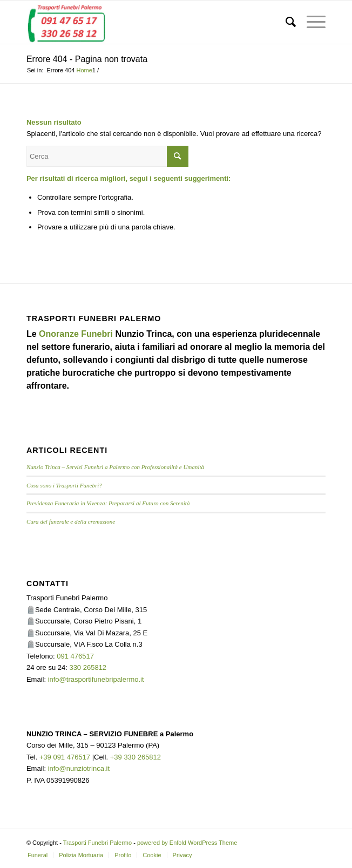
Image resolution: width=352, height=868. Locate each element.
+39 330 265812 (136, 757)
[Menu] (311, 22)
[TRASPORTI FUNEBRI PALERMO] (146, 22)
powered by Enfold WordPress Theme (187, 843)
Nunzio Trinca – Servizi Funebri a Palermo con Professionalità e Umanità (115, 467)
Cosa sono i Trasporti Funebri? (64, 485)
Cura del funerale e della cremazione (71, 521)
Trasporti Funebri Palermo (97, 843)
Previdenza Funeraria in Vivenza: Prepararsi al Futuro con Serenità (108, 503)
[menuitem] (285, 22)
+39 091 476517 (65, 757)
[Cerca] (285, 22)
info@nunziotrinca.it (79, 768)
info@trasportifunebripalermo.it (96, 679)
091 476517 (75, 656)
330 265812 (88, 667)
